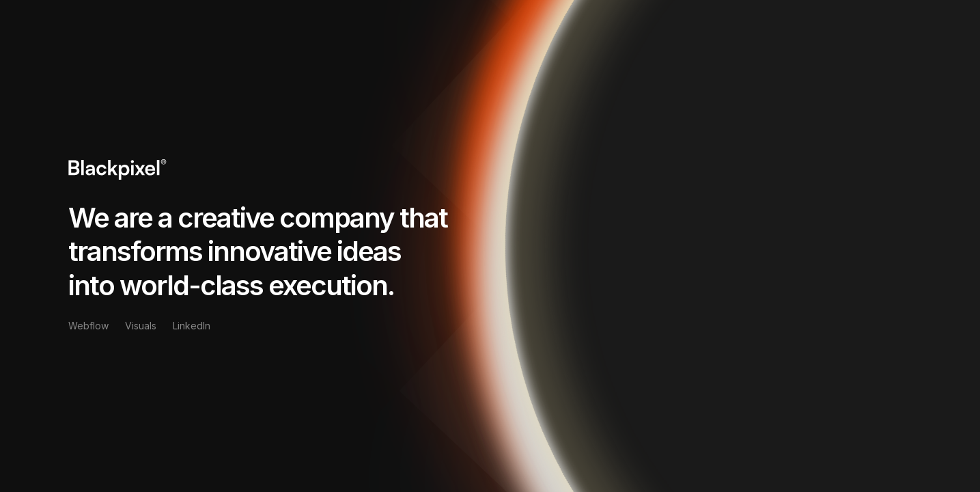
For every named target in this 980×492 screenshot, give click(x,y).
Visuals (141, 326)
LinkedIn (192, 326)
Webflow (88, 326)
